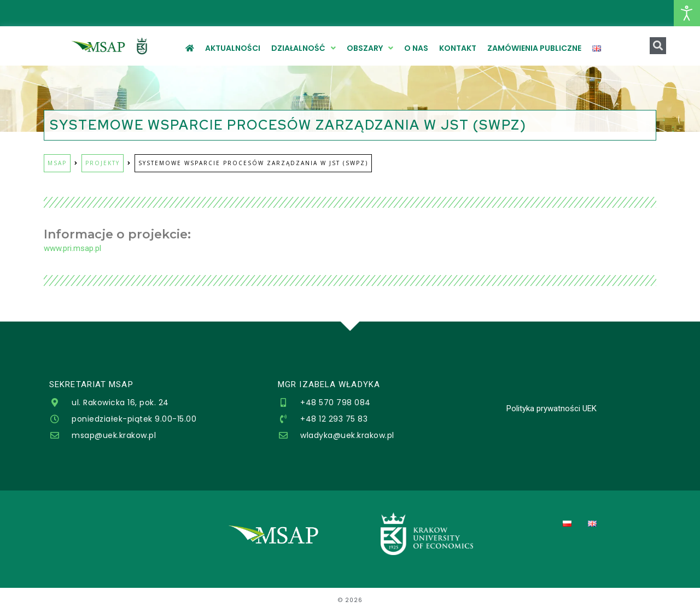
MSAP (57, 163)
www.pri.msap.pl (72, 248)
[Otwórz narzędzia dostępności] (687, 13)
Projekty (103, 163)
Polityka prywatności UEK (552, 408)
